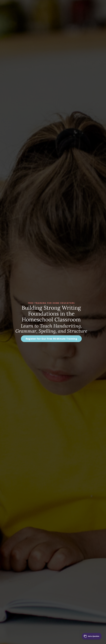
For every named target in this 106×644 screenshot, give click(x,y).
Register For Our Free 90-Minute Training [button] (51, 339)
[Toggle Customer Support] (92, 636)
